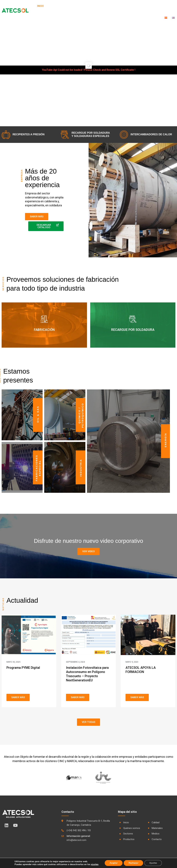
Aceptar (114, 863)
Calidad (113, 6)
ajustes (95, 864)
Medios (145, 6)
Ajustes (153, 863)
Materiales (129, 6)
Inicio (40, 6)
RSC (156, 6)
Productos (97, 6)
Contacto (169, 6)
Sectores (78, 6)
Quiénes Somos (58, 6)
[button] (88, 551)
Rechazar (133, 863)
